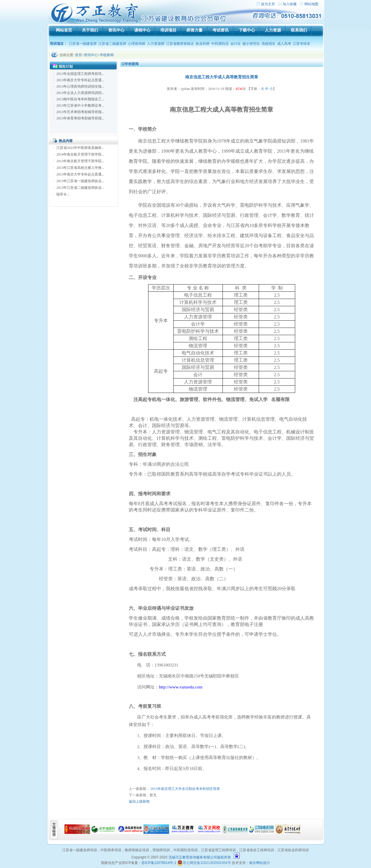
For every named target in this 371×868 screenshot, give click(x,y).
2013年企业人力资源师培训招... (80, 93)
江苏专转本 (302, 44)
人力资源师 (156, 44)
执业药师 (203, 44)
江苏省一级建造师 (83, 44)
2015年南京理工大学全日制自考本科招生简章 (185, 789)
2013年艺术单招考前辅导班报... (80, 112)
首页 (78, 55)
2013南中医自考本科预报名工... (80, 99)
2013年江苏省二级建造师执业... (80, 188)
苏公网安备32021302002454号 (204, 863)
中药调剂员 (220, 44)
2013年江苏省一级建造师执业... (80, 181)
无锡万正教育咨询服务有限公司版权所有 (200, 857)
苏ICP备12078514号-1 (159, 863)
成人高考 (284, 44)
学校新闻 (107, 55)
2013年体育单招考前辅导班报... (80, 118)
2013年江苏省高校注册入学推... (80, 168)
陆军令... (63, 194)
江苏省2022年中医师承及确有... (80, 148)
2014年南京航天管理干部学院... (80, 154)
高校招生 (269, 44)
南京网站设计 (260, 863)
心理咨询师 (137, 44)
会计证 (236, 44)
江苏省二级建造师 (112, 44)
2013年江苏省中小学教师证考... (80, 106)
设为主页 (268, 4)
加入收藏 (290, 4)
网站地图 (311, 4)
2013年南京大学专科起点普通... (80, 80)
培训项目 (57, 44)
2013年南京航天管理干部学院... (80, 161)
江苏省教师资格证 (180, 44)
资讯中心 (91, 55)
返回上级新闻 (139, 801)
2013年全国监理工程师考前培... (80, 74)
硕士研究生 (251, 44)
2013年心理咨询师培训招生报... (80, 86)
